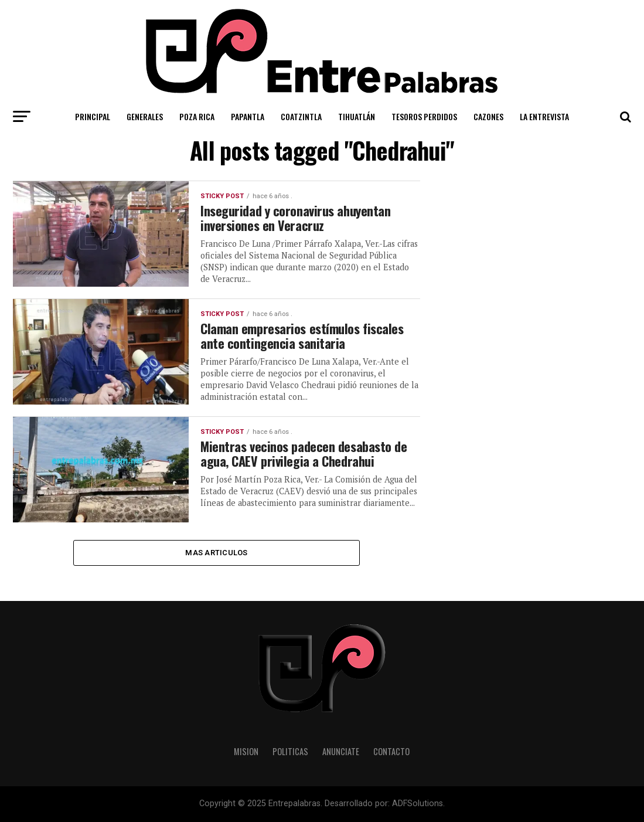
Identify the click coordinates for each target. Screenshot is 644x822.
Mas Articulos (216, 553)
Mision (246, 752)
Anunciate (341, 752)
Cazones (488, 116)
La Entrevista (544, 116)
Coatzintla (301, 116)
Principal (93, 116)
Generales (145, 116)
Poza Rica (197, 116)
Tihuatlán (357, 116)
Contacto (391, 752)
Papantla (248, 116)
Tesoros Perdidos (424, 116)
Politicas (290, 752)
